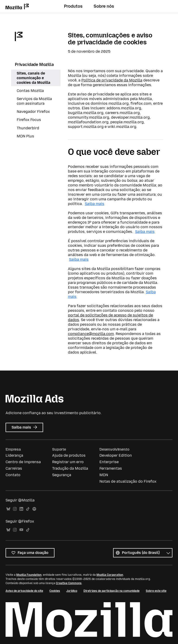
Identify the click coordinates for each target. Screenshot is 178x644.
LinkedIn (21, 509)
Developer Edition (116, 455)
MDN (104, 475)
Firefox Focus (29, 120)
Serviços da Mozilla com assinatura (34, 101)
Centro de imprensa (23, 462)
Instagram (15, 509)
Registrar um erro (68, 462)
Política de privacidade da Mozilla (112, 80)
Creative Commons (69, 583)
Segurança (62, 475)
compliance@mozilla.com (91, 334)
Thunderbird (28, 128)
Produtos (73, 6)
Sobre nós (104, 6)
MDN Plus (25, 136)
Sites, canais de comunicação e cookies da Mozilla (33, 78)
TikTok (28, 509)
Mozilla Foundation (29, 575)
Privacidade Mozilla (34, 65)
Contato (13, 475)
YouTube (21, 530)
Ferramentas (111, 468)
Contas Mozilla (30, 91)
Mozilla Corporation (110, 575)
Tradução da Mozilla (70, 468)
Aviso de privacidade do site (24, 591)
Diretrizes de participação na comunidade (111, 591)
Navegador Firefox (33, 112)
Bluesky (8, 509)
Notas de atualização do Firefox (128, 481)
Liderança (14, 455)
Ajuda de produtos (69, 455)
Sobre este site (156, 591)
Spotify (34, 509)
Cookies (55, 591)
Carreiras (14, 468)
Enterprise (109, 462)
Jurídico (72, 591)
